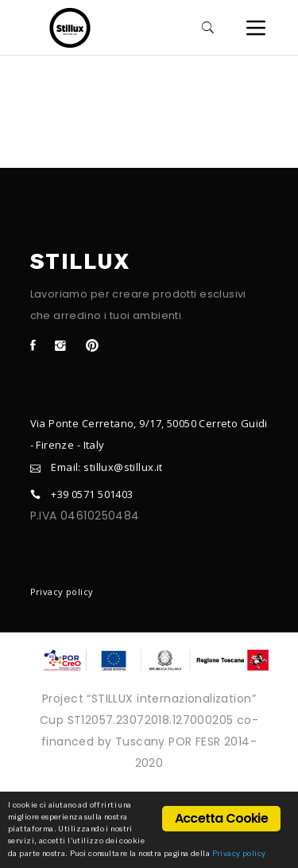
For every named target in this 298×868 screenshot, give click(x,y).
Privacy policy (62, 592)
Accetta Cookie (221, 818)
